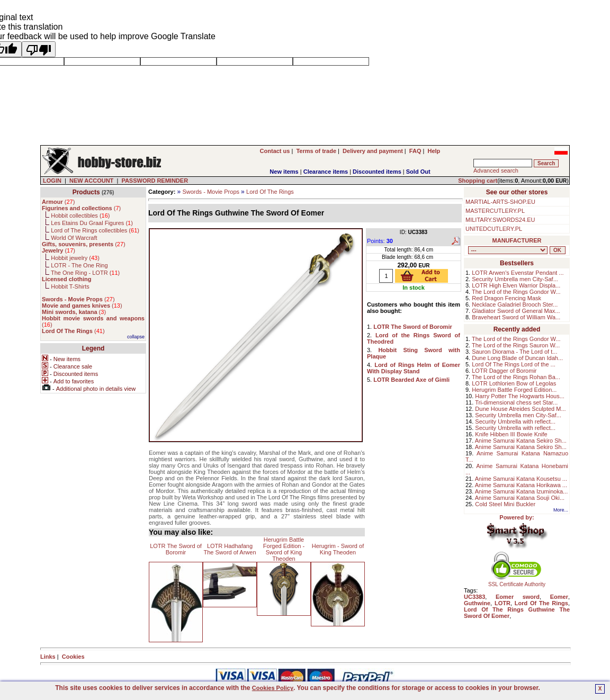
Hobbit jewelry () (75, 258)
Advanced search (496, 170)
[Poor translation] (39, 49)
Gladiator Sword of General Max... (516, 311)
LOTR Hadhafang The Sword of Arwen (230, 549)
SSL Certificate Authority (517, 582)
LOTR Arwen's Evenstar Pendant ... (518, 273)
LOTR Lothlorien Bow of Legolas (514, 383)
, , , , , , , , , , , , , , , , (508, 250)
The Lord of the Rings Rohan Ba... (516, 377)
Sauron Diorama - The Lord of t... (514, 352)
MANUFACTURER (517, 240)
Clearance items (326, 172)
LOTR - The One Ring (79, 265)
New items (284, 172)
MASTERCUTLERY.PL (495, 211)
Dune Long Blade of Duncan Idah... (517, 358)
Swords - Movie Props (211, 192)
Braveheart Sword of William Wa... (516, 317)
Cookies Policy (273, 688)
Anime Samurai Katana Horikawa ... (521, 485)
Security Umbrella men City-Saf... (515, 279)
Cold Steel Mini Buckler (505, 504)
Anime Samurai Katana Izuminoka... (521, 491)
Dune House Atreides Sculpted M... (520, 409)
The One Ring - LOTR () (85, 273)
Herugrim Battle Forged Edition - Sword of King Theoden (284, 549)
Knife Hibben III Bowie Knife (511, 434)
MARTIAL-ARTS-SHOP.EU (500, 202)
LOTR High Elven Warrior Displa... (516, 285)
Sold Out (418, 172)
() (58, 202)
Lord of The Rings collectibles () (95, 230)
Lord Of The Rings (270, 192)
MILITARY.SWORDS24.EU (500, 220)
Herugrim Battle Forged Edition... (514, 390)
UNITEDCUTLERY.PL (494, 229)
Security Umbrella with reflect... (515, 421)
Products (86, 192)
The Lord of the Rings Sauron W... (516, 345)
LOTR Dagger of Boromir (504, 371)
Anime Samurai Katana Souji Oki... (520, 498)
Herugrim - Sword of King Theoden (338, 549)
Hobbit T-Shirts (70, 286)
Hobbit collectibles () (80, 216)
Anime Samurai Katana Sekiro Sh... (521, 441)
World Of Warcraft (74, 238)
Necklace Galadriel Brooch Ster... (515, 304)
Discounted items (377, 172)
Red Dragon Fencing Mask (506, 298)
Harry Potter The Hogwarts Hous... (520, 396)
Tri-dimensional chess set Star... (516, 402)
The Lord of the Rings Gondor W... (516, 292)
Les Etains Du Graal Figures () (92, 223)
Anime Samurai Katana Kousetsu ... (521, 479)
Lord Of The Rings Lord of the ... (514, 364)
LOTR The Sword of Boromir (176, 549)
